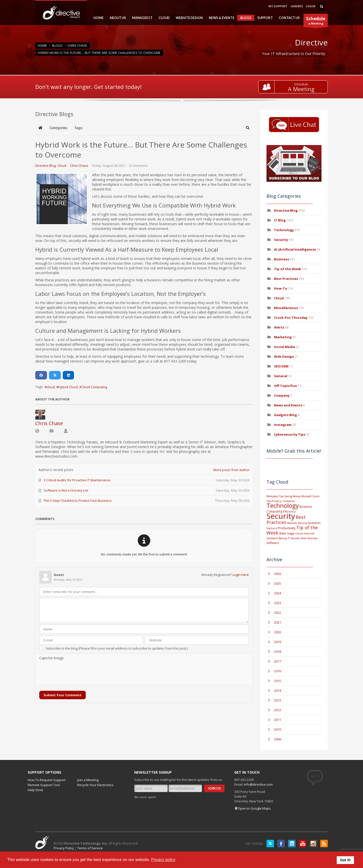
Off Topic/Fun (285, 386)
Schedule (301, 84)
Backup (283, 538)
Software (273, 543)
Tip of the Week (287, 269)
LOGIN (311, 6)
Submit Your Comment (62, 695)
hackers (272, 528)
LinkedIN (292, 844)
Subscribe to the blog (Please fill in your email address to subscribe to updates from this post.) (117, 648)
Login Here (241, 575)
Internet (309, 533)
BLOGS (244, 18)
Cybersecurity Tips (290, 434)
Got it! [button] (345, 860)
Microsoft (306, 496)
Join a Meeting (88, 780)
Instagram (283, 425)
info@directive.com (258, 784)
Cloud (62, 166)
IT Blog (280, 220)
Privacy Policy (64, 848)
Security (281, 240)
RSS (324, 844)
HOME (97, 18)
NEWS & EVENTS (220, 18)
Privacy (277, 501)
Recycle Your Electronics (95, 785)
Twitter (270, 844)
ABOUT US (116, 18)
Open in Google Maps (252, 808)
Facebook (281, 844)
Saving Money (292, 496)
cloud (51, 387)
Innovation (289, 501)
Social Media (284, 347)
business (314, 523)
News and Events (288, 405)
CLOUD (163, 18)
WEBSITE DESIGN (188, 18)
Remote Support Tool (44, 785)
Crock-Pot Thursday (291, 318)
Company (282, 395)
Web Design (284, 356)
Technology (284, 230)
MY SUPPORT (278, 6)
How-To (281, 288)
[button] (248, 128)
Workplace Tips (275, 496)
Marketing (283, 337)
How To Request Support (47, 780)
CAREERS (297, 6)
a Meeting (316, 21)
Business (281, 259)
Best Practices (286, 279)
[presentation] (77, 673)
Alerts (279, 327)
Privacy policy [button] (163, 860)
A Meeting (301, 89)
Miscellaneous (286, 308)
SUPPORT (263, 18)
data (282, 533)
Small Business (309, 538)
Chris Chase (77, 45)
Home (42, 45)
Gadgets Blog (285, 415)
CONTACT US (289, 18)
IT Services (294, 538)
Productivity (287, 528)
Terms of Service (90, 848)
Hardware (272, 538)
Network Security (297, 523)
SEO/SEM (281, 366)
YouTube (302, 844)
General (281, 376)
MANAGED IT (141, 18)
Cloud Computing (94, 387)
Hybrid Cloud (68, 387)
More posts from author (231, 470)
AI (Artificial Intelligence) (295, 249)
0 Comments (138, 166)
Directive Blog (45, 166)
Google (291, 533)
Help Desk (35, 790)
